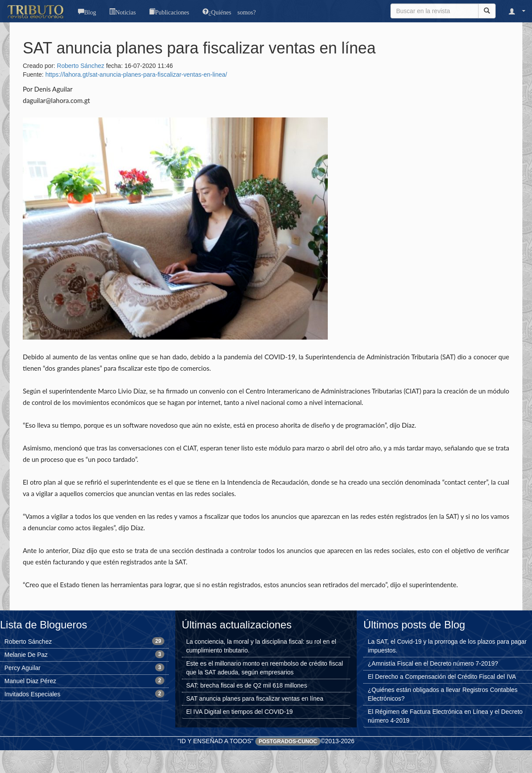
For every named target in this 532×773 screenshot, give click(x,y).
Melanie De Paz (26, 655)
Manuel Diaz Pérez (30, 681)
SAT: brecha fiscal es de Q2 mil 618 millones (247, 685)
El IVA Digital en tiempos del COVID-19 (239, 712)
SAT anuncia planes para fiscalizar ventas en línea (255, 699)
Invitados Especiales (32, 694)
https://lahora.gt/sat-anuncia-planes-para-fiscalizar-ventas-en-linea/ (136, 74)
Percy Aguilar (22, 668)
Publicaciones (172, 11)
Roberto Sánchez (81, 66)
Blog (90, 11)
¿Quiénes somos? (232, 11)
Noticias (126, 11)
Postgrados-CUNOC (288, 741)
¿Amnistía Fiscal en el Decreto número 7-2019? (433, 663)
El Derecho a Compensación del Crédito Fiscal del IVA (442, 677)
